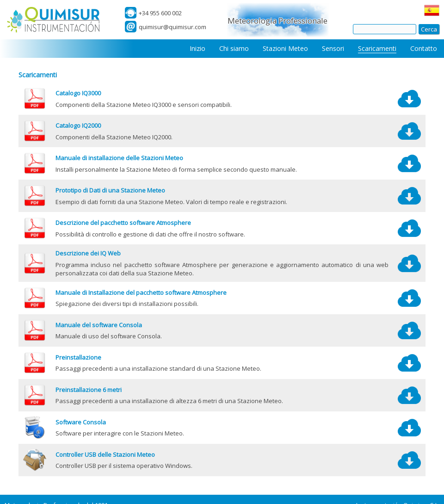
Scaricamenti (377, 48)
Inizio (197, 48)
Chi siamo (234, 48)
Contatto (424, 48)
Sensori (333, 48)
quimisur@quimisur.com (173, 27)
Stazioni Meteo (285, 48)
